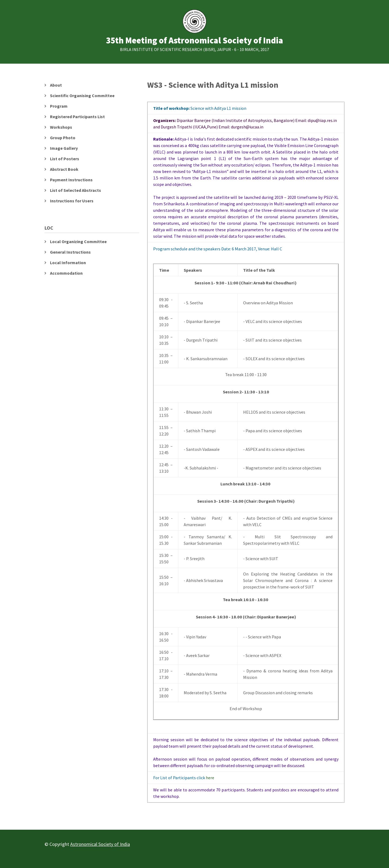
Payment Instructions (71, 180)
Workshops (61, 127)
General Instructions (70, 252)
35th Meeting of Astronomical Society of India (194, 41)
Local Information (68, 263)
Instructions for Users (72, 201)
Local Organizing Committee (78, 241)
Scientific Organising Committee (82, 96)
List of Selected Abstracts (76, 190)
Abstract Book (64, 169)
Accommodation (66, 273)
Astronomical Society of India (100, 844)
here (210, 778)
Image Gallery (64, 148)
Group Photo (63, 138)
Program (59, 106)
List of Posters (65, 159)
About (56, 85)
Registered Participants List (77, 117)
